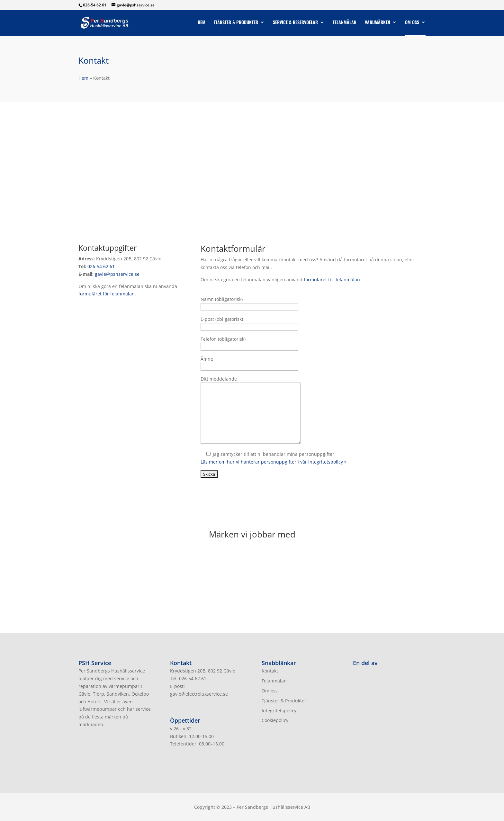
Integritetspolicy (279, 711)
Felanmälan (345, 23)
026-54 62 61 (95, 5)
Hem (202, 23)
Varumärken (378, 23)
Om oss (412, 23)
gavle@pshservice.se (117, 274)
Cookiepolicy (275, 720)
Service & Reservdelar (295, 23)
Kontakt (270, 671)
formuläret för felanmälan (107, 294)
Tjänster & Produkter (236, 23)
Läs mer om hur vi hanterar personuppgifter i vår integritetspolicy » (274, 462)
